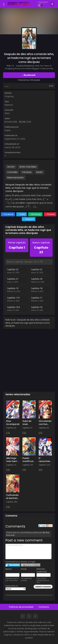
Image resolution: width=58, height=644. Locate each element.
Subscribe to (16, 587)
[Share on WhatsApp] (35, 214)
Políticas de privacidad (21, 607)
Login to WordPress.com (31, 565)
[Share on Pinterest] (50, 214)
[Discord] (29, 616)
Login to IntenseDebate (13, 565)
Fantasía (27, 172)
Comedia (12, 172)
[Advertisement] (29, 359)
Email (24, 569)
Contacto (44, 607)
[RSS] (35, 616)
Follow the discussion (50, 526)
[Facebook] (23, 616)
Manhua (9, 105)
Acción (11, 167)
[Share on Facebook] (8, 214)
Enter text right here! (28, 551)
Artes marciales (28, 167)
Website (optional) (42, 570)
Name (9, 569)
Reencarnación (15, 178)
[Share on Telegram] (29, 219)
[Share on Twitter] (21, 214)
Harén (39, 172)
